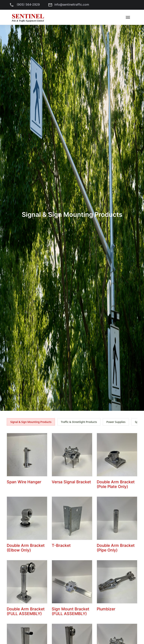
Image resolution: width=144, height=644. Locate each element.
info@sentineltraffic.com (68, 4)
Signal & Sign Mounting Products (31, 422)
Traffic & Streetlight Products (79, 422)
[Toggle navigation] (128, 17)
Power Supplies (116, 422)
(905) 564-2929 (24, 4)
